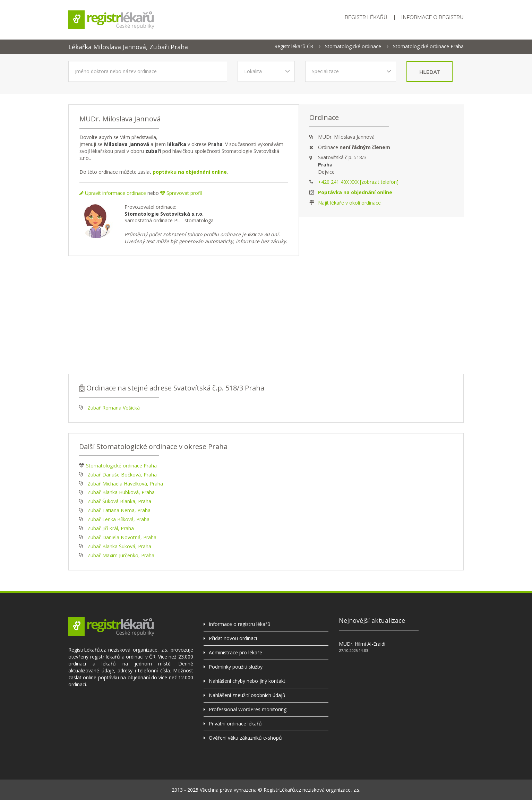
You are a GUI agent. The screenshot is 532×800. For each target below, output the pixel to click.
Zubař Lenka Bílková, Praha (118, 519)
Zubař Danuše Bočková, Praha (122, 475)
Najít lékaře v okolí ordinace (349, 203)
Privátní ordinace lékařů (235, 724)
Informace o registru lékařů (240, 624)
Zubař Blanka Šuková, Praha (119, 546)
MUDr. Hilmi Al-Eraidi (362, 644)
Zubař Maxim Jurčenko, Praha (121, 555)
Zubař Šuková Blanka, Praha (119, 501)
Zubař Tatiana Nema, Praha (119, 510)
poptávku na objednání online (190, 172)
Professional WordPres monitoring (248, 709)
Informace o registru (432, 17)
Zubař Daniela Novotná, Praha (122, 537)
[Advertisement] (266, 315)
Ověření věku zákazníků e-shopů (245, 738)
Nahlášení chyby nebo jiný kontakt (247, 681)
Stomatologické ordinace (353, 46)
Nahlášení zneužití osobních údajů (247, 695)
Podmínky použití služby (236, 667)
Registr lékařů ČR (294, 46)
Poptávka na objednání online (355, 192)
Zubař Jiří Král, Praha (111, 528)
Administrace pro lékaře (235, 652)
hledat (430, 72)
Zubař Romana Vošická (114, 408)
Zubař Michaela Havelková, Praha (125, 484)
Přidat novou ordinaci (233, 638)
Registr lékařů (366, 17)
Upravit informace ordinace (113, 193)
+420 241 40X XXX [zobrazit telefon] (358, 182)
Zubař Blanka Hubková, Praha (121, 492)
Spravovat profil (181, 193)
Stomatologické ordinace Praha (428, 46)
